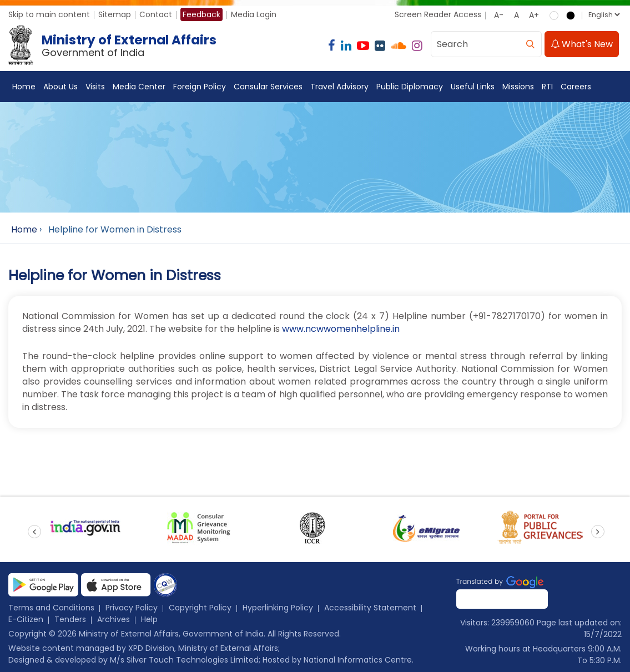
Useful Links (473, 87)
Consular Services (268, 87)
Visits (95, 87)
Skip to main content (49, 14)
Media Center (139, 87)
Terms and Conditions (51, 608)
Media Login (254, 14)
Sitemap (115, 14)
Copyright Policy (200, 608)
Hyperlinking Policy (278, 608)
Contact (156, 14)
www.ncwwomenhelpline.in (341, 329)
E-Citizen (26, 619)
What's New (582, 44)
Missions (518, 87)
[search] (530, 44)
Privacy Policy (132, 608)
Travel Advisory (339, 87)
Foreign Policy (200, 87)
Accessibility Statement (370, 608)
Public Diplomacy (410, 87)
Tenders (70, 619)
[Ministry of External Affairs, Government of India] (115, 46)
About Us (61, 87)
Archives (114, 619)
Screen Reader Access (438, 14)
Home (24, 87)
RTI (547, 87)
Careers (576, 87)
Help (149, 619)
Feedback (201, 14)
